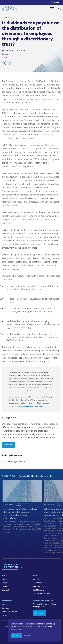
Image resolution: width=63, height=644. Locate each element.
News (4, 615)
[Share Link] (5, 64)
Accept (16, 635)
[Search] (60, 9)
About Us (36, 579)
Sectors (5, 604)
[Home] (9, 9)
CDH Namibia (38, 590)
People (5, 583)
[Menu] (53, 9)
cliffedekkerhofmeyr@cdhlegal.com (29, 406)
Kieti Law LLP (38, 586)
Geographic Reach (10, 612)
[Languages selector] (55, 2)
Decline (27, 635)
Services (5, 608)
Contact (5, 590)
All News (7, 18)
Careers (5, 586)
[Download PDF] (11, 64)
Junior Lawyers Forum (42, 594)
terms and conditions (38, 397)
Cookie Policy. (17, 629)
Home (5, 579)
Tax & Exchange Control (14, 461)
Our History (38, 583)
